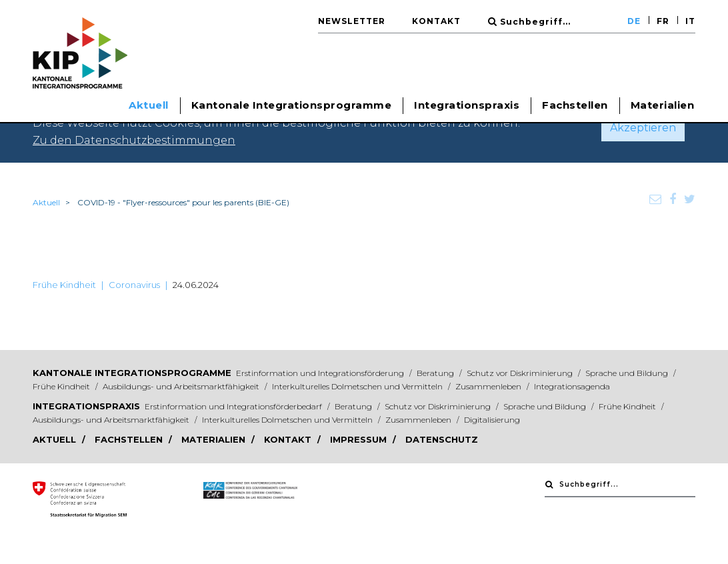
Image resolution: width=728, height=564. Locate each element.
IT (690, 21)
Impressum (360, 439)
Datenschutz (442, 439)
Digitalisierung (492, 420)
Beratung (436, 373)
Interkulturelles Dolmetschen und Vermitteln (358, 386)
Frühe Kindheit (64, 285)
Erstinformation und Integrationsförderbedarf (234, 406)
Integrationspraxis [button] (467, 105)
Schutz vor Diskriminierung (521, 373)
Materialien (663, 105)
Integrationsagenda (572, 386)
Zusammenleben (489, 386)
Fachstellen (575, 105)
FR (663, 21)
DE (634, 21)
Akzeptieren (643, 128)
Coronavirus (134, 285)
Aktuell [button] (149, 105)
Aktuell (46, 202)
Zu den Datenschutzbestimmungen (134, 140)
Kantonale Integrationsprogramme (132, 373)
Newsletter (352, 21)
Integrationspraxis (86, 406)
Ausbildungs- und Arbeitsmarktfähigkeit (182, 386)
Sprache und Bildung (628, 373)
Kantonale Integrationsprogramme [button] (292, 105)
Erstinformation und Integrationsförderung (321, 373)
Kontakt (436, 21)
